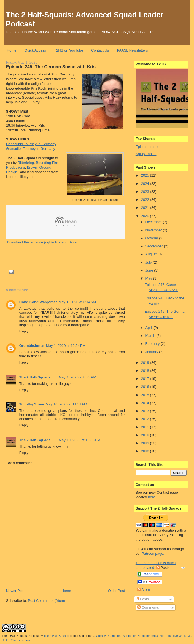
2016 (146, 387)
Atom (143, 590)
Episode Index (147, 147)
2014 (146, 403)
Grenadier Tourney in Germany (31, 149)
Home (12, 50)
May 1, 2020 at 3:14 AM (77, 302)
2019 (146, 363)
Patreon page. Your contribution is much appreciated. (156, 561)
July (149, 262)
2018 (146, 371)
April (149, 328)
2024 (146, 184)
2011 (146, 427)
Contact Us (100, 50)
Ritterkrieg (26, 163)
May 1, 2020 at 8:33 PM (77, 377)
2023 (146, 192)
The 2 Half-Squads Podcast (20, 636)
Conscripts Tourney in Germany (31, 144)
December (154, 222)
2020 (146, 216)
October (152, 238)
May (149, 278)
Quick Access (35, 50)
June (150, 270)
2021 (146, 208)
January (152, 352)
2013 (146, 411)
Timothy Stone (32, 404)
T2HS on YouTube (69, 50)
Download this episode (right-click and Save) (42, 242)
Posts (142, 599)
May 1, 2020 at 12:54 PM (66, 346)
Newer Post (15, 591)
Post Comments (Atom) (46, 601)
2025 (146, 175)
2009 (146, 443)
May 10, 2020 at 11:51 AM (66, 404)
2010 (146, 435)
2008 (146, 451)
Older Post (116, 591)
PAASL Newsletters (133, 50)
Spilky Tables (146, 154)
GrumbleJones (32, 346)
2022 (146, 200)
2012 (146, 419)
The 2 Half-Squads (35, 377)
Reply (24, 331)
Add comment (20, 463)
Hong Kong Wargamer (38, 302)
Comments (148, 608)
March (151, 336)
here (152, 497)
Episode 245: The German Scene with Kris (51, 67)
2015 (146, 395)
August (151, 254)
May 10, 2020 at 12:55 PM (80, 440)
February (153, 344)
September (154, 246)
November (154, 230)
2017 (146, 379)
